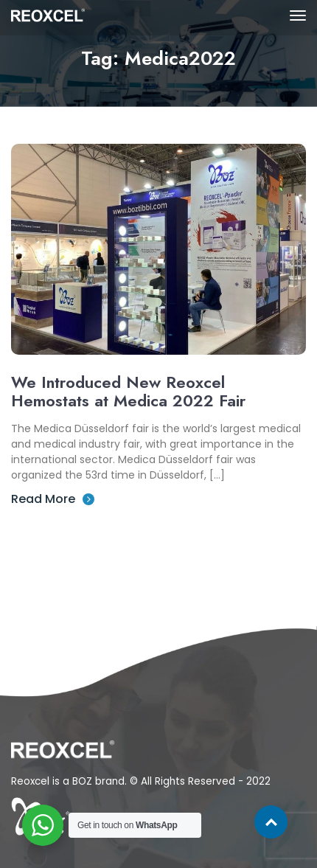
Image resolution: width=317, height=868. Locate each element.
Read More (53, 499)
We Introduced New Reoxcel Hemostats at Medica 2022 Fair (128, 391)
